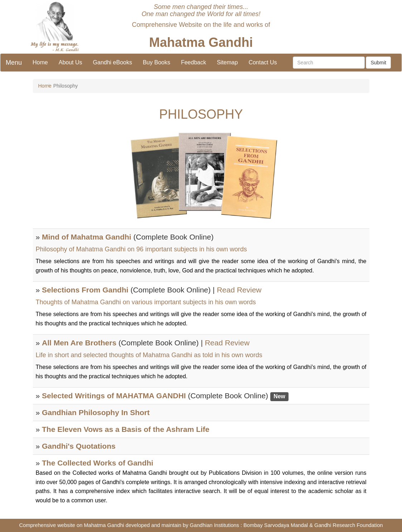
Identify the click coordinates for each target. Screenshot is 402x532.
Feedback (193, 62)
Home (40, 62)
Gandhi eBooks (113, 62)
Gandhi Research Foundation (348, 525)
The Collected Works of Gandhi (98, 463)
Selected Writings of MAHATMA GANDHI (114, 396)
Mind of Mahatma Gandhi (87, 237)
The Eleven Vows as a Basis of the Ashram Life (126, 429)
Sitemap (227, 62)
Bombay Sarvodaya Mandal (276, 525)
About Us (71, 62)
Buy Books (156, 62)
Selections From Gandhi (85, 290)
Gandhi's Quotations (79, 446)
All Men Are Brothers (79, 343)
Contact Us (263, 62)
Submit (378, 63)
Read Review (239, 290)
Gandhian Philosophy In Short (96, 412)
